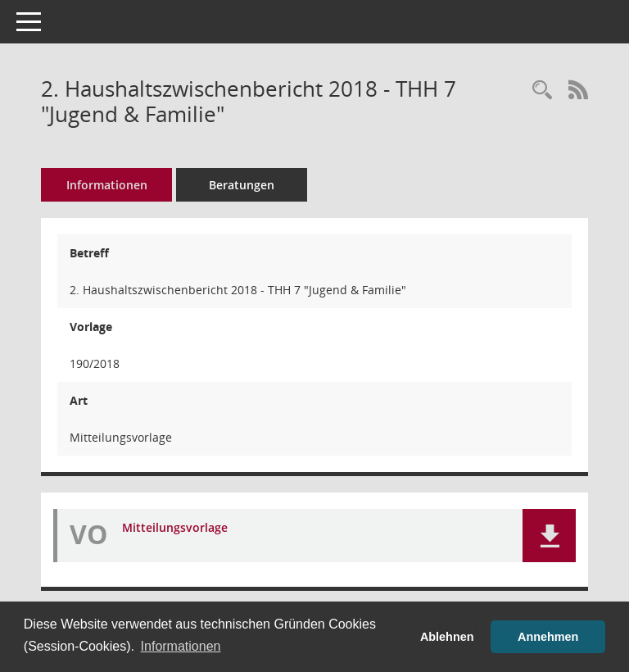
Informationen (107, 185)
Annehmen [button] (548, 637)
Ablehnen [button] (447, 637)
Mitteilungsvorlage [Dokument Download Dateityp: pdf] (175, 528)
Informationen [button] (181, 646)
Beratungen (242, 185)
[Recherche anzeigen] (542, 91)
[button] (549, 536)
